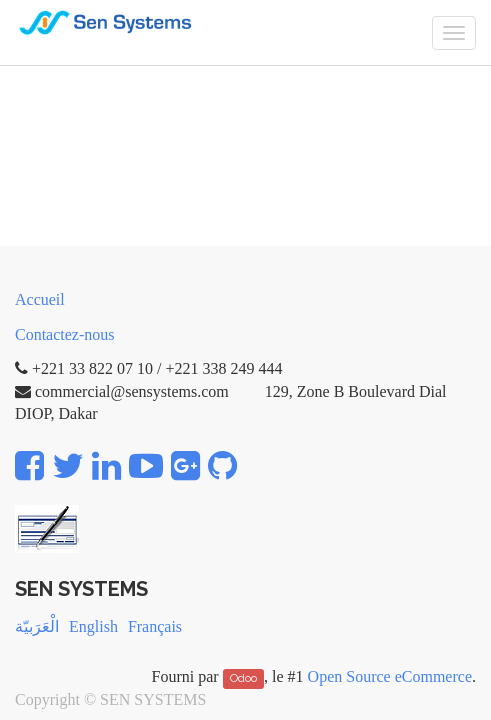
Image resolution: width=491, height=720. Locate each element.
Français (155, 626)
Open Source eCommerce (390, 676)
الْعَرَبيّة (37, 626)
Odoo (243, 678)
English (93, 626)
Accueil (40, 299)
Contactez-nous (65, 334)
